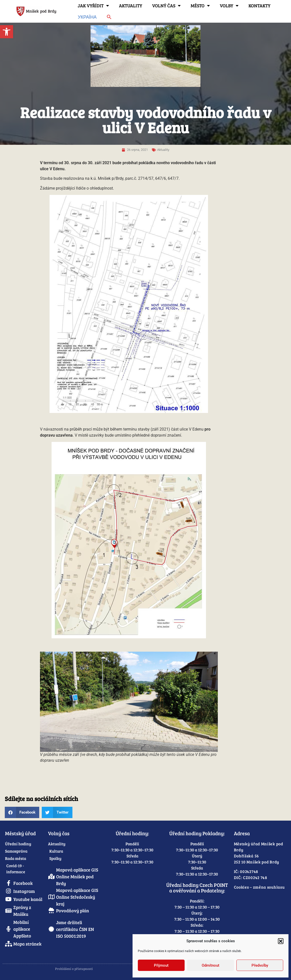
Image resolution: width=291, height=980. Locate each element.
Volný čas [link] (166, 6)
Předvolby (260, 965)
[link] (7, 32)
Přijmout (161, 965)
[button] (281, 941)
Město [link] (200, 6)
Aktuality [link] (131, 6)
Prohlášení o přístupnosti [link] (74, 969)
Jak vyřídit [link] (93, 6)
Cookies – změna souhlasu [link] (259, 887)
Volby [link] (229, 6)
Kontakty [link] (259, 6)
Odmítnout (211, 965)
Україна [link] (87, 17)
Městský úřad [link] (20, 833)
